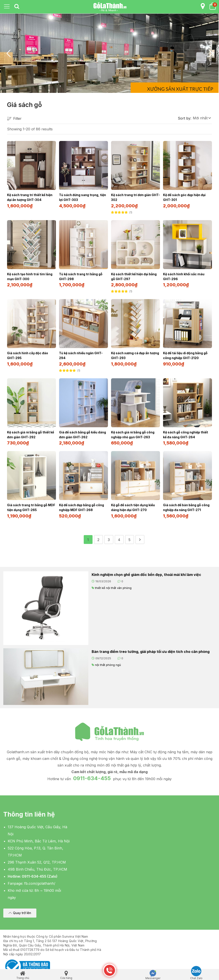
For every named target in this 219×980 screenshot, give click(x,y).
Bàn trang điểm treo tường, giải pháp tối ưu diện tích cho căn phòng (151, 649)
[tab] (17, 7)
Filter (14, 119)
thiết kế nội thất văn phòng (113, 586)
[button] (202, 118)
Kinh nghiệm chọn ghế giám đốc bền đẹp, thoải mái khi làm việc (146, 572)
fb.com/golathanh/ (40, 881)
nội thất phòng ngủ (108, 663)
